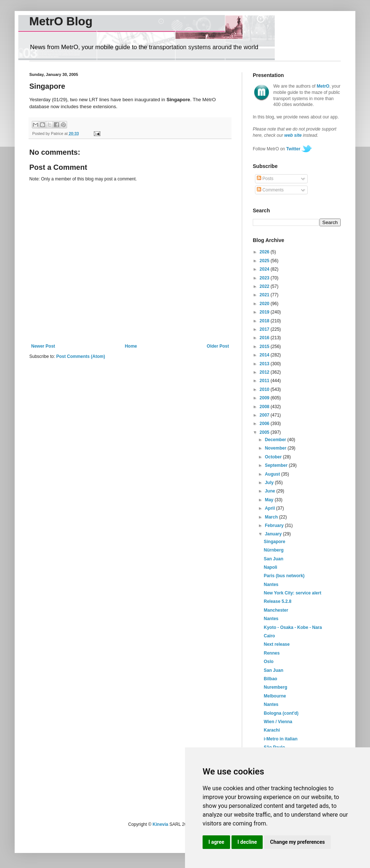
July (270, 483)
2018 (265, 321)
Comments (270, 190)
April (271, 508)
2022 (265, 286)
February (275, 525)
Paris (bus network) (284, 576)
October (274, 457)
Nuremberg (275, 687)
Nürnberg (274, 550)
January (274, 534)
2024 (265, 269)
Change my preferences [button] (297, 842)
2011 (265, 381)
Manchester (276, 610)
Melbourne (275, 696)
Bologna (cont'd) (281, 713)
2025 (265, 261)
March (272, 517)
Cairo (269, 636)
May (270, 500)
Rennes (272, 653)
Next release (277, 644)
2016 (265, 338)
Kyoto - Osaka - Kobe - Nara (293, 627)
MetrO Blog (61, 21)
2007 (265, 415)
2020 (265, 304)
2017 (265, 329)
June (271, 491)
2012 (265, 372)
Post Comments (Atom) (80, 356)
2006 (265, 424)
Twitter (293, 149)
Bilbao (271, 679)
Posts (265, 179)
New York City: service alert (293, 593)
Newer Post (43, 346)
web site (293, 135)
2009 (265, 398)
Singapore (275, 542)
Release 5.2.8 (277, 601)
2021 (265, 295)
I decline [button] (247, 842)
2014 (265, 355)
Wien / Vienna (278, 722)
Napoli (271, 567)
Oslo (269, 662)
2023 (265, 278)
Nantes (271, 585)
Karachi (272, 730)
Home (131, 346)
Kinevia (161, 824)
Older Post (218, 346)
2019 (265, 312)
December (276, 440)
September (277, 465)
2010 (265, 389)
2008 (265, 407)
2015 (265, 347)
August (273, 474)
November (276, 448)
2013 (265, 364)
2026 (265, 252)
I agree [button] (216, 842)
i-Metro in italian (281, 739)
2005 (265, 432)
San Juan (273, 559)
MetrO (323, 86)
